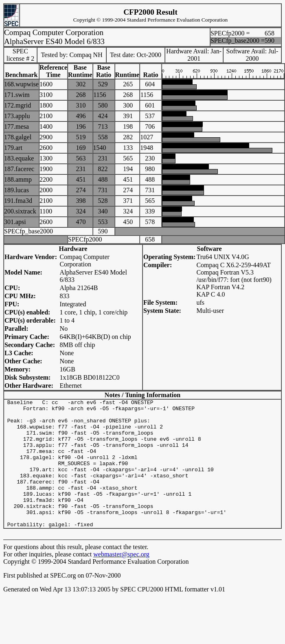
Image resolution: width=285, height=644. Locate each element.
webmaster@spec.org (121, 580)
